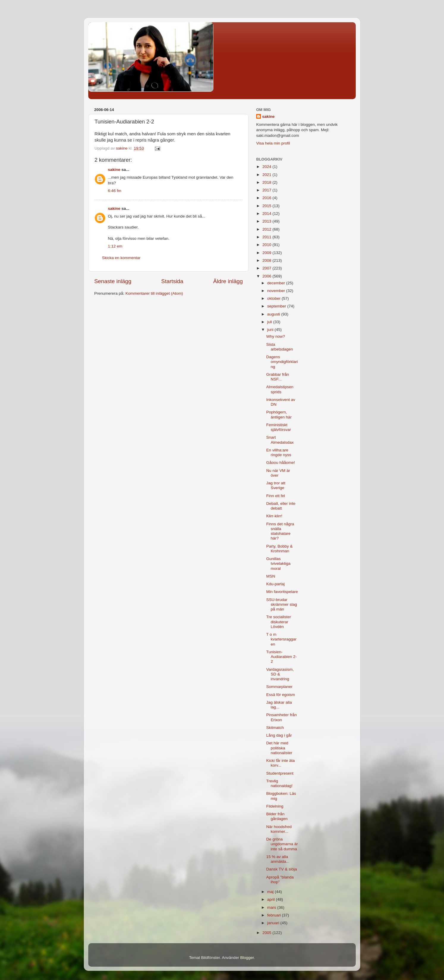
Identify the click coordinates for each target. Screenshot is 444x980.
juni (271, 330)
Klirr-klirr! (274, 516)
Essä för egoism (281, 695)
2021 (267, 175)
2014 (267, 214)
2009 (267, 253)
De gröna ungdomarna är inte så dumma (282, 844)
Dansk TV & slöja (282, 869)
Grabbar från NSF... (278, 377)
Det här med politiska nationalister (279, 748)
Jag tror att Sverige (276, 485)
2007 (267, 268)
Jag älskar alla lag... (279, 705)
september (277, 306)
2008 (267, 260)
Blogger (247, 958)
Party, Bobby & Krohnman (280, 549)
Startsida (172, 281)
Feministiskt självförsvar (279, 427)
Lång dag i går (279, 735)
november (277, 291)
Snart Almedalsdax (280, 440)
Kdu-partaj (275, 584)
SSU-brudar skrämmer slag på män (282, 604)
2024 (267, 167)
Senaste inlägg (113, 281)
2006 (267, 276)
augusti (274, 314)
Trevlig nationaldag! (280, 783)
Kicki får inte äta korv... (281, 763)
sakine (114, 170)
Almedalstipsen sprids (280, 389)
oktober (274, 298)
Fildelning (275, 806)
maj (271, 892)
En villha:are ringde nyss (279, 452)
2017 (267, 190)
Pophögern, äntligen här (279, 414)
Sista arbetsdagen (280, 347)
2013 (267, 221)
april (271, 899)
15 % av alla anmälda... (278, 859)
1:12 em (115, 246)
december (277, 283)
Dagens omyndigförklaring (282, 362)
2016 (267, 198)
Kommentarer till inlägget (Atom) (154, 293)
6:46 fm (115, 191)
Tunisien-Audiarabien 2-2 (282, 657)
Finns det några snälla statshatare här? (280, 531)
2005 (267, 933)
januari (274, 923)
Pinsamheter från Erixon (282, 717)
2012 (267, 229)
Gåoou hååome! (281, 463)
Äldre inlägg (228, 281)
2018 (267, 182)
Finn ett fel (276, 496)
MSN (271, 576)
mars (272, 907)
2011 (267, 237)
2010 (267, 245)
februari (275, 915)
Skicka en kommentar (121, 258)
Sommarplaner (280, 687)
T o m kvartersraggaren (281, 639)
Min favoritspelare (282, 592)
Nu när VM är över (278, 473)
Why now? (276, 336)
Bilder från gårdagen (277, 816)
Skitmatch (275, 728)
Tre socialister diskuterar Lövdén (279, 622)
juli (270, 322)
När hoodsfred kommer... (279, 829)
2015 (267, 206)
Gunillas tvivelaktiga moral (278, 563)
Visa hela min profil (273, 143)
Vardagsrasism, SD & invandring (280, 674)
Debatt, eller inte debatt (281, 506)
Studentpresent (280, 773)
